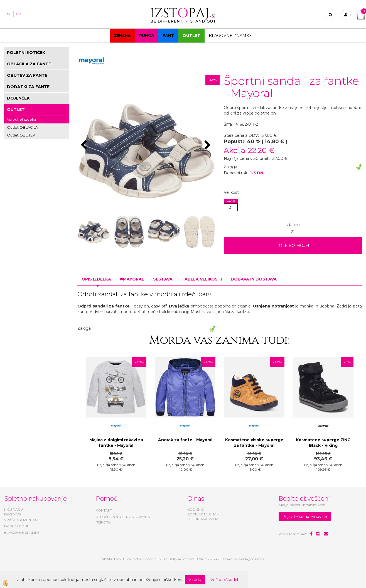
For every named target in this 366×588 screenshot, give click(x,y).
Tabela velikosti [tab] (202, 279)
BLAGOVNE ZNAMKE (22, 533)
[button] (208, 145)
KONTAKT (104, 510)
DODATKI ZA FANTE (28, 87)
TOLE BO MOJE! (293, 245)
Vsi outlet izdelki (21, 119)
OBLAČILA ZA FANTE (29, 64)
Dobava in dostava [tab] (254, 279)
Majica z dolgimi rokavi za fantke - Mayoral (116, 443)
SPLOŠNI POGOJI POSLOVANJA (123, 517)
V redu (195, 580)
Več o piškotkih (225, 580)
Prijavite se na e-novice (305, 517)
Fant (168, 36)
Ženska (122, 36)
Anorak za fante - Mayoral (185, 440)
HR (19, 14)
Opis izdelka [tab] (96, 279)
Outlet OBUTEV (21, 135)
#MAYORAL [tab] (132, 279)
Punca (147, 36)
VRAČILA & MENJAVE (22, 520)
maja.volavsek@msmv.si (244, 559)
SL (9, 14)
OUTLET (191, 36)
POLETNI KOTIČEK (26, 53)
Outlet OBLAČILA (22, 127)
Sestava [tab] (163, 279)
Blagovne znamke (230, 36)
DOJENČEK (18, 98)
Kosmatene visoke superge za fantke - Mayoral (254, 443)
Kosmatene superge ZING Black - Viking (323, 443)
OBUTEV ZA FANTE (27, 75)
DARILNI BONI (16, 526)
